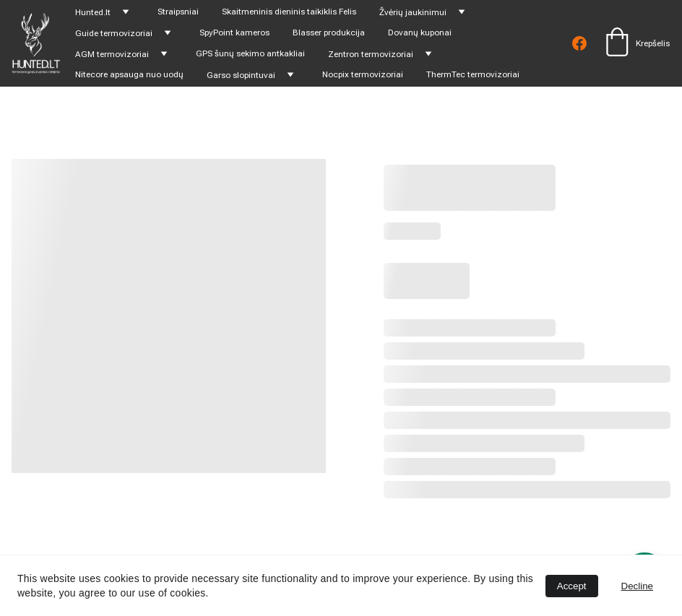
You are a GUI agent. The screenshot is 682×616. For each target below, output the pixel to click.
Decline (637, 586)
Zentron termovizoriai (371, 54)
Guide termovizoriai (114, 33)
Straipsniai (178, 12)
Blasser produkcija (329, 32)
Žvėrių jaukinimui (413, 12)
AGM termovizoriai (112, 54)
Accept (572, 586)
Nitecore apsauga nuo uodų (129, 74)
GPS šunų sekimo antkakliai (250, 53)
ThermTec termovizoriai (473, 74)
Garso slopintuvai (241, 75)
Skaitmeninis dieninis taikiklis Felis (289, 12)
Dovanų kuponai (420, 32)
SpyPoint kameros (234, 32)
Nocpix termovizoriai (363, 74)
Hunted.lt (93, 12)
